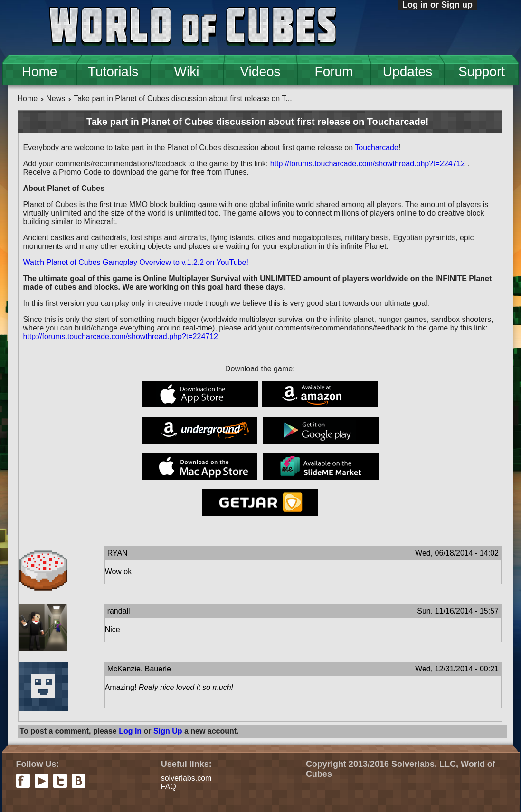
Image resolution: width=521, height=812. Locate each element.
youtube (42, 781)
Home (40, 71)
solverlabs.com (186, 778)
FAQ (169, 787)
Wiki (187, 71)
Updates (407, 71)
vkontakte (79, 781)
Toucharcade (377, 147)
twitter (60, 781)
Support (482, 71)
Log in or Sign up (437, 5)
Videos (260, 71)
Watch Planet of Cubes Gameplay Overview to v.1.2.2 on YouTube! (136, 262)
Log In (130, 731)
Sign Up (168, 731)
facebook (23, 781)
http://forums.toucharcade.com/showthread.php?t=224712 (368, 164)
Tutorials (113, 71)
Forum (334, 71)
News (56, 99)
